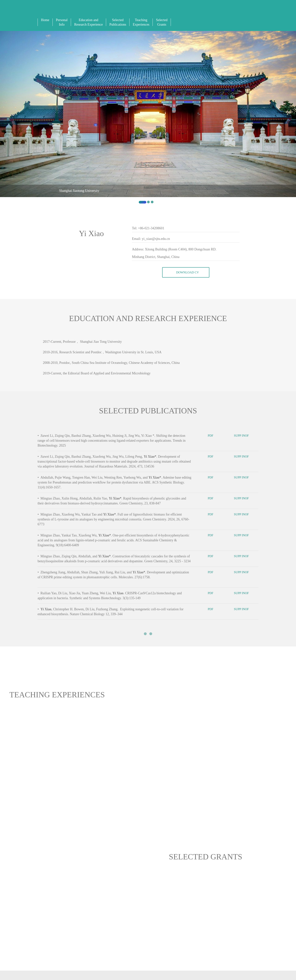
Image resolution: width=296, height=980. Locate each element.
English (177, 12)
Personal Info (62, 22)
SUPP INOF (244, 436)
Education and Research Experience (88, 22)
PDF (213, 436)
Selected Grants (162, 22)
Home (45, 20)
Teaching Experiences (141, 22)
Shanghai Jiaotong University (79, 191)
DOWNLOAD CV (186, 273)
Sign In (185, 12)
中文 (181, 12)
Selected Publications (118, 22)
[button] (22, 119)
